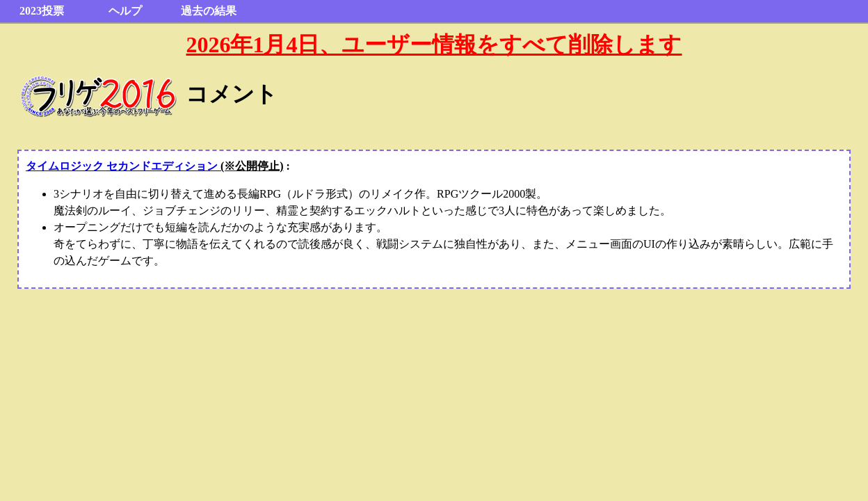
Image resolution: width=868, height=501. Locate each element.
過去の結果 (209, 11)
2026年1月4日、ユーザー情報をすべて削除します (434, 45)
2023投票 (42, 11)
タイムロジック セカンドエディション (155, 166)
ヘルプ (125, 11)
